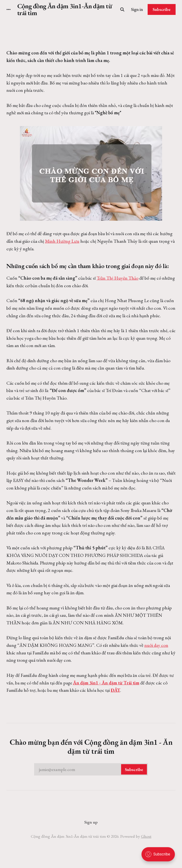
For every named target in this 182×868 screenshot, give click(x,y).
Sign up (91, 822)
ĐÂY (115, 690)
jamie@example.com (93, 769)
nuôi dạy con (156, 645)
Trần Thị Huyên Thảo (118, 278)
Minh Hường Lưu (62, 241)
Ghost (146, 836)
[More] (9, 9)
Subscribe (162, 9)
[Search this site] (122, 9)
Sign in (137, 9)
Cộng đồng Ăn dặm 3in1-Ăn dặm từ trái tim (65, 9)
